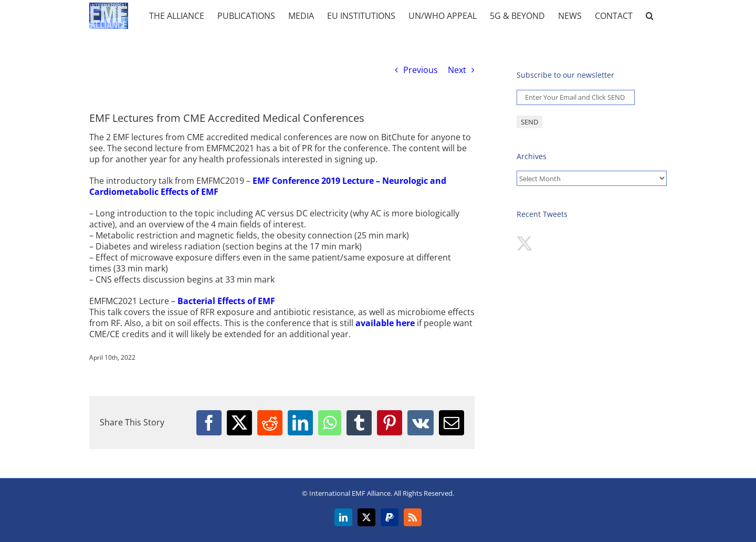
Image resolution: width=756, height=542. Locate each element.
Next (457, 70)
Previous (421, 70)
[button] (650, 16)
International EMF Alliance (350, 493)
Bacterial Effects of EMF (226, 301)
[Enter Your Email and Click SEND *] (576, 97)
